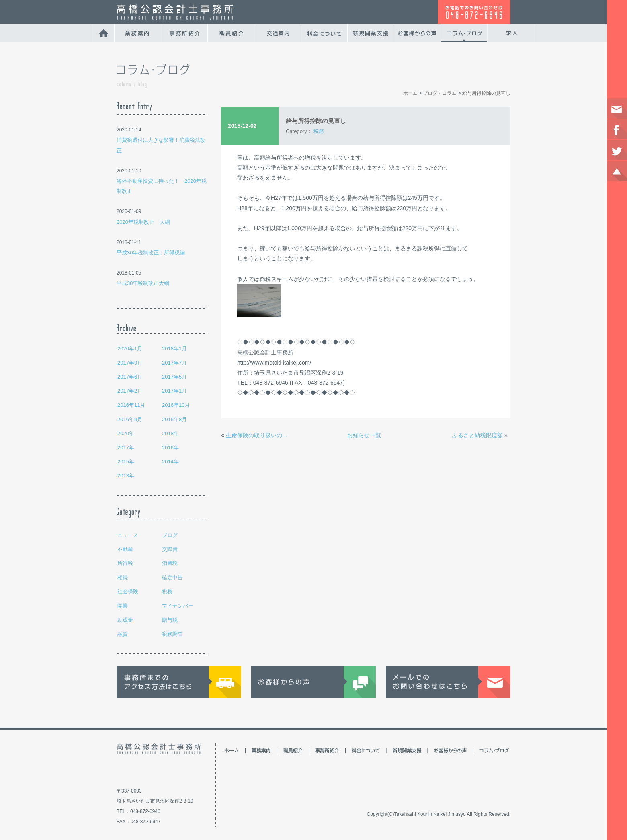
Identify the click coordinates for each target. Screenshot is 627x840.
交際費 (170, 549)
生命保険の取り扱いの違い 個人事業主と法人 (259, 435)
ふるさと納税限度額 (477, 435)
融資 (123, 634)
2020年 (126, 433)
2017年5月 (174, 377)
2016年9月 (130, 419)
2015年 (126, 462)
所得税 (125, 563)
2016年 (170, 448)
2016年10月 (176, 405)
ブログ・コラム (440, 93)
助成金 (125, 620)
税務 (167, 591)
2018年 (170, 433)
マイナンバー (178, 606)
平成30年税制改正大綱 (143, 283)
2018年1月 (174, 349)
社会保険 (128, 591)
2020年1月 (130, 349)
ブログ (170, 535)
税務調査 (172, 634)
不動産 (125, 549)
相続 (123, 577)
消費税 (170, 563)
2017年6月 (130, 377)
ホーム (410, 93)
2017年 (126, 448)
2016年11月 (131, 405)
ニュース (128, 535)
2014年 (170, 462)
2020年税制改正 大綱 (143, 222)
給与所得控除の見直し (486, 93)
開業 (123, 606)
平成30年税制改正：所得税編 (151, 253)
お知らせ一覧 (364, 435)
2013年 (126, 476)
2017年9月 (130, 363)
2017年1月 (174, 391)
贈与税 (170, 620)
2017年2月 (130, 391)
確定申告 (172, 577)
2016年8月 (174, 419)
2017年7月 (174, 363)
